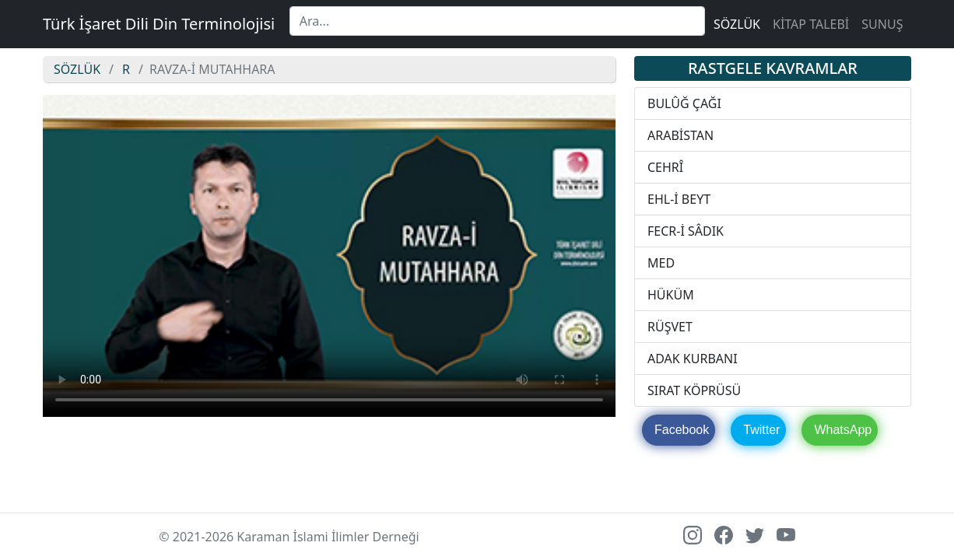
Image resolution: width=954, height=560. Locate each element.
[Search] (497, 21)
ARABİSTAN (680, 135)
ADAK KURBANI (693, 359)
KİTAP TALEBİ (811, 24)
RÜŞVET (670, 327)
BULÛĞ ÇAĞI (684, 103)
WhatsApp (843, 430)
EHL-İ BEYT (679, 199)
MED (661, 263)
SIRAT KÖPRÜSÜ (694, 390)
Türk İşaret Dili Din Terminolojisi (159, 24)
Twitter (761, 430)
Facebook (682, 430)
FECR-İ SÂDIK (686, 231)
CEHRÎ (665, 167)
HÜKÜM (671, 295)
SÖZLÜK (737, 24)
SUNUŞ (882, 24)
